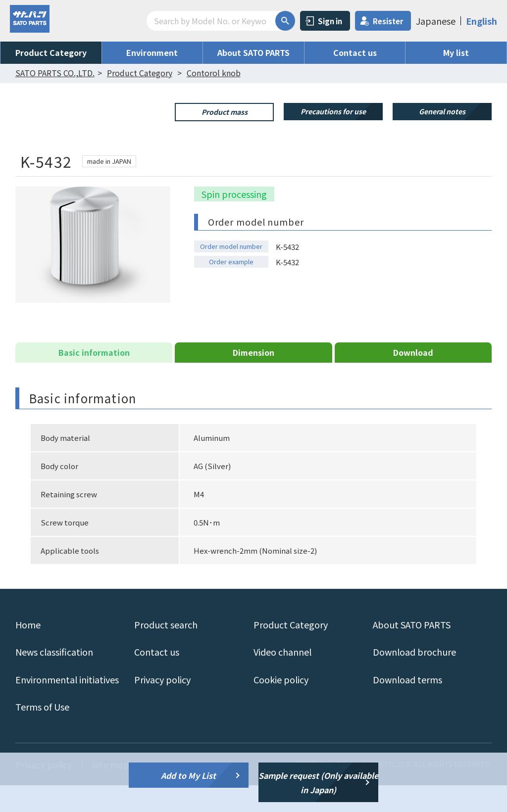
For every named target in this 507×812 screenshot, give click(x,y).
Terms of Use (42, 733)
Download (413, 379)
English (482, 21)
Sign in (330, 21)
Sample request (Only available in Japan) (318, 783)
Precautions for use (333, 111)
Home (28, 651)
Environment (152, 52)
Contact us (355, 52)
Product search (166, 651)
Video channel (282, 678)
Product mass (225, 112)
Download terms (407, 706)
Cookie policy (281, 706)
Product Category (51, 52)
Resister (388, 21)
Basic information (94, 379)
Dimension (253, 379)
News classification (54, 678)
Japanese (436, 21)
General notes (442, 111)
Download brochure (414, 678)
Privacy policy (162, 706)
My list (456, 52)
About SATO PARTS (253, 52)
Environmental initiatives (67, 706)
